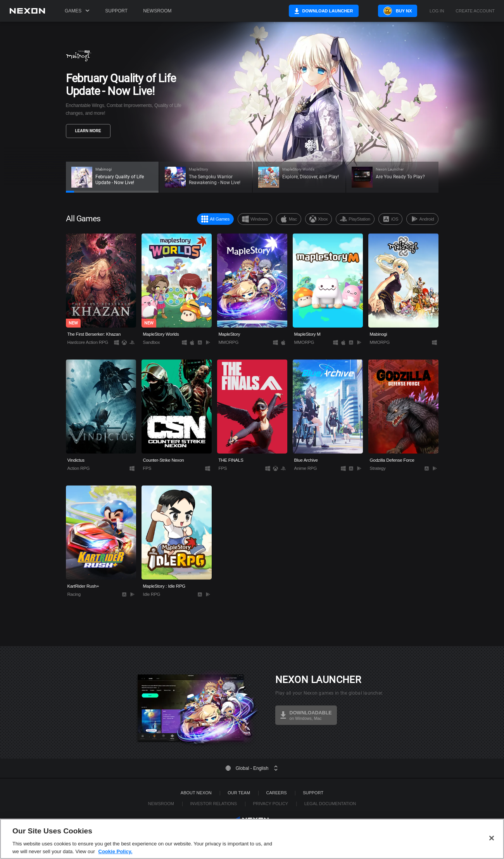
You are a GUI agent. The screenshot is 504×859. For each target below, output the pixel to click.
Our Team (239, 793)
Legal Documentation (330, 804)
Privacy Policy (270, 804)
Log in (437, 11)
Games (77, 11)
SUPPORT (313, 793)
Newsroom (157, 11)
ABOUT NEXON (196, 793)
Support (116, 11)
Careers (277, 793)
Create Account (475, 11)
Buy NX (397, 11)
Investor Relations (213, 804)
